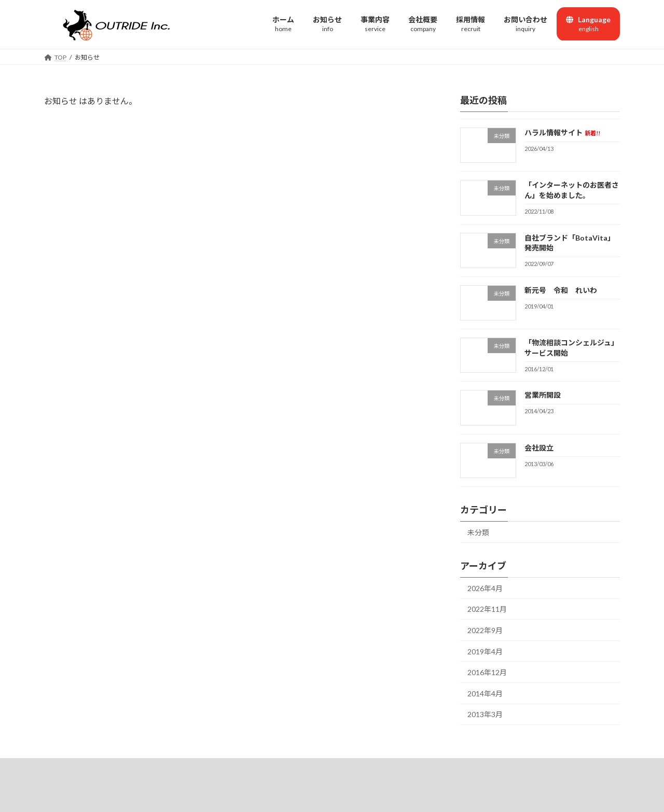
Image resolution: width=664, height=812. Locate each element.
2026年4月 (485, 588)
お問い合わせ (313, 767)
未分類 (478, 532)
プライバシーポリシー (383, 767)
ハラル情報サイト (562, 132)
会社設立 (539, 447)
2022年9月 (485, 630)
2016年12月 (487, 672)
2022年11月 (487, 609)
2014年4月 (485, 693)
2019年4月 (485, 651)
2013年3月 (485, 714)
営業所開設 (543, 395)
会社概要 (262, 767)
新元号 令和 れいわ (561, 290)
